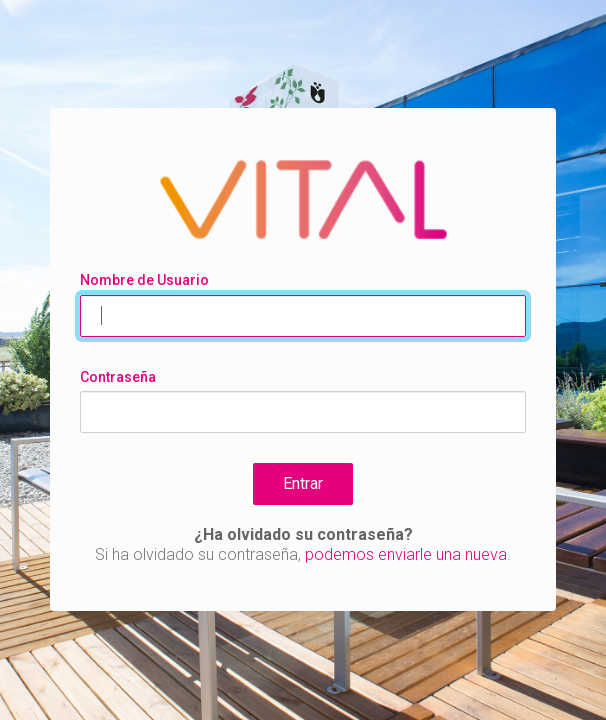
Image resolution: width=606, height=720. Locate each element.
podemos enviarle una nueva (406, 554)
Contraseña (118, 377)
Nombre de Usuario (144, 280)
